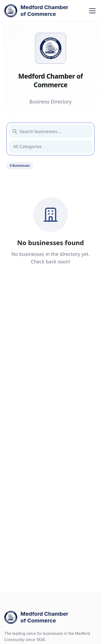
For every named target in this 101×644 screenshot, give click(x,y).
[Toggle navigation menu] (92, 11)
